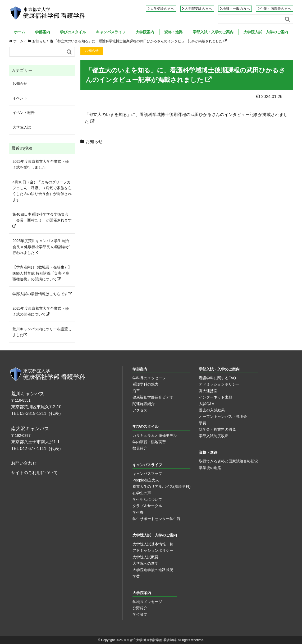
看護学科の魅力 (145, 384)
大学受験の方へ (162, 9)
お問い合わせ (24, 463)
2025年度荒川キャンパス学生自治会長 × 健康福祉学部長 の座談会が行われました (41, 247)
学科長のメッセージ (149, 378)
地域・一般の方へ (236, 9)
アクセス (140, 410)
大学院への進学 (145, 563)
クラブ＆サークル (147, 506)
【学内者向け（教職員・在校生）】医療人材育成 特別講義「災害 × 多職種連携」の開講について (42, 273)
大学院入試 (22, 127)
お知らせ (94, 142)
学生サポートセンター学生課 (157, 519)
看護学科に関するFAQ (217, 378)
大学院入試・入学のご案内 (266, 32)
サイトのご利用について (34, 473)
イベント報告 (24, 113)
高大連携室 (208, 391)
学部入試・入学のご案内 (213, 32)
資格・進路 (173, 32)
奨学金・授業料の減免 (217, 429)
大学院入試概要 (145, 557)
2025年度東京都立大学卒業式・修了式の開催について (41, 311)
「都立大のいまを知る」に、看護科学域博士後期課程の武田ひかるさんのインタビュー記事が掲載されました (140, 41)
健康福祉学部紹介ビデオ (153, 397)
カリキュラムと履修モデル (155, 435)
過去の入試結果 (212, 410)
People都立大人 (146, 480)
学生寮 (138, 512)
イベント (20, 98)
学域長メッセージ (147, 602)
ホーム (20, 32)
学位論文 (140, 614)
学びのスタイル (73, 32)
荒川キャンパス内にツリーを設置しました (42, 332)
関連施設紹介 (144, 404)
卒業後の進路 (210, 468)
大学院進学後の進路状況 (153, 570)
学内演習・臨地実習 (149, 442)
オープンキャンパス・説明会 (223, 416)
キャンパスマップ (147, 474)
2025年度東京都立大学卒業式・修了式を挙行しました (41, 164)
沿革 (136, 391)
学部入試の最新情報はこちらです (42, 294)
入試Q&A (207, 404)
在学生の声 (142, 493)
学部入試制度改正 (214, 436)
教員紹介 (140, 448)
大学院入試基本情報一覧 (153, 544)
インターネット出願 (216, 397)
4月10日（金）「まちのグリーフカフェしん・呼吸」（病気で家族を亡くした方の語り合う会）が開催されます (42, 191)
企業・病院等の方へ (276, 9)
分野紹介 (140, 608)
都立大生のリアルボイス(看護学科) (161, 487)
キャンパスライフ (111, 32)
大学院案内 (145, 32)
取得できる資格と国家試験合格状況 (228, 461)
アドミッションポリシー (219, 384)
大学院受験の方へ (198, 9)
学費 (203, 423)
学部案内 (43, 32)
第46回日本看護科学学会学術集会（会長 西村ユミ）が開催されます (42, 220)
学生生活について (147, 499)
